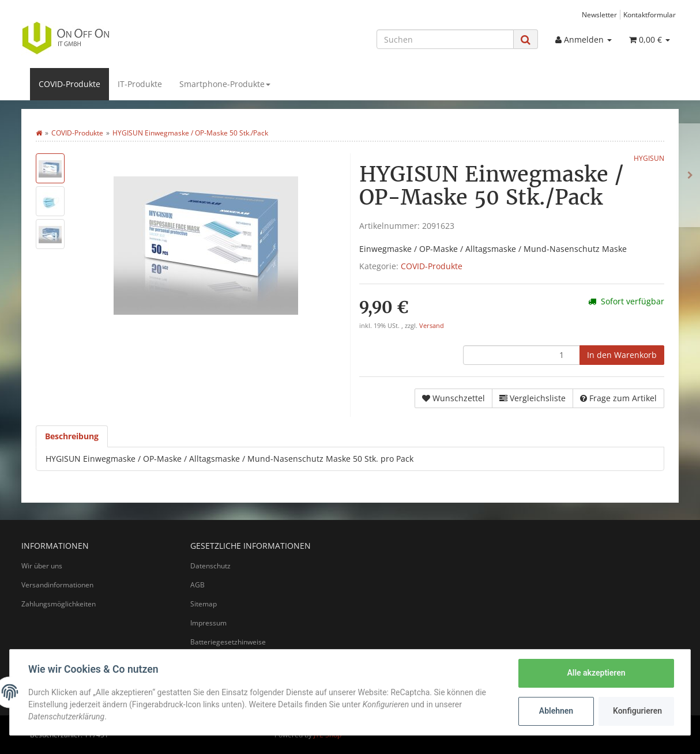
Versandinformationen (57, 585)
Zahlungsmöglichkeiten (59, 604)
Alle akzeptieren (596, 673)
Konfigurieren (637, 711)
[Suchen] (445, 39)
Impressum (208, 623)
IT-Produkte (140, 84)
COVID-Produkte (69, 84)
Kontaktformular (650, 14)
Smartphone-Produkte (225, 84)
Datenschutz (210, 566)
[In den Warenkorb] (622, 355)
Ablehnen (556, 711)
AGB (197, 585)
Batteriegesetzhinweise (228, 642)
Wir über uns (42, 566)
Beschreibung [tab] (72, 436)
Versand (432, 326)
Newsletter (599, 14)
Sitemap (204, 604)
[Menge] (522, 355)
